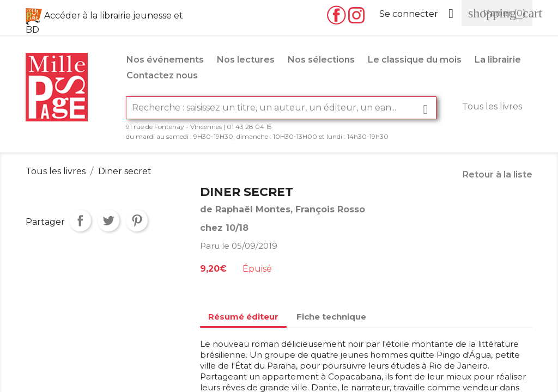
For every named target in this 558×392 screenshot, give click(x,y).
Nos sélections (321, 60)
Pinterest (137, 220)
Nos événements (165, 60)
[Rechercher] (281, 108)
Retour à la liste (498, 174)
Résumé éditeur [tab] (243, 317)
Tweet (108, 220)
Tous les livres (492, 106)
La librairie (498, 60)
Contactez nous (162, 75)
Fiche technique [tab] (331, 317)
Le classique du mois (415, 60)
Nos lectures (246, 60)
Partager (80, 220)
